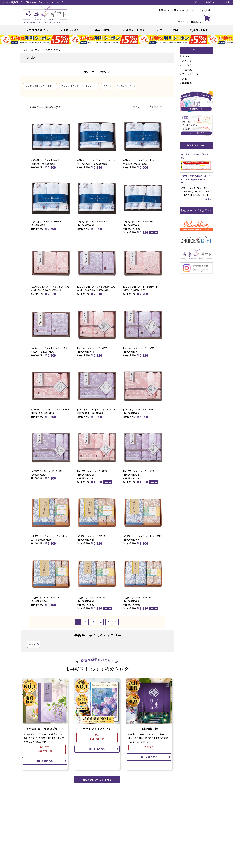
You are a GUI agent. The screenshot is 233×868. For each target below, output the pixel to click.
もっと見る (207, 199)
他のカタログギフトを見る (97, 780)
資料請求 (191, 10)
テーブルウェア (190, 74)
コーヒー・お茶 (169, 30)
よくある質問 (203, 10)
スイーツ (187, 61)
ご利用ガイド (163, 10)
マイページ (183, 19)
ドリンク (187, 65)
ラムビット (196, 2)
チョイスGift (225, 2)
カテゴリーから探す (40, 50)
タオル (57, 50)
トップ (24, 50)
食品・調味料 (103, 30)
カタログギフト (38, 30)
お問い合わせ (178, 10)
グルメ (186, 56)
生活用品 (187, 70)
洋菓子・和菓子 (135, 30)
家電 (184, 79)
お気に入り (196, 19)
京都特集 (187, 83)
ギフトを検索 (201, 30)
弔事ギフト (210, 2)
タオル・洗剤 (71, 30)
